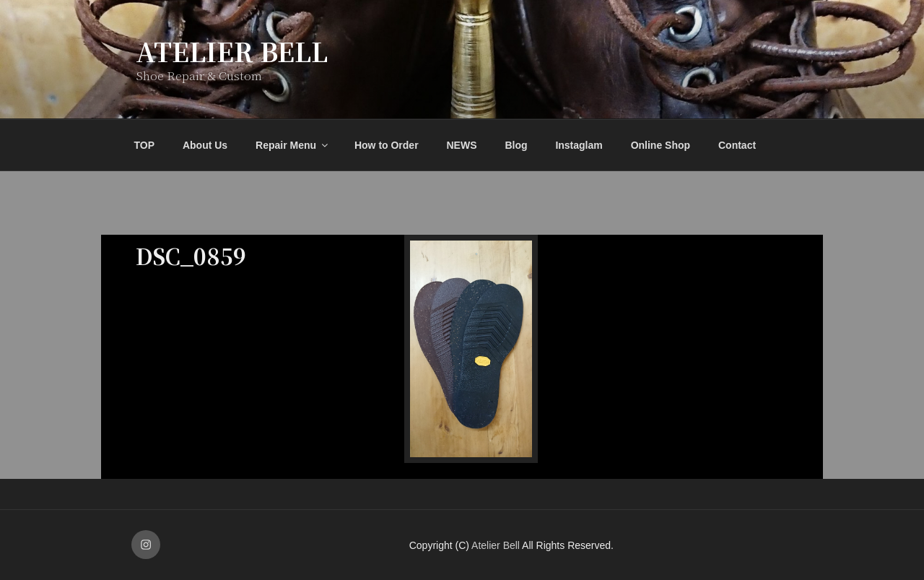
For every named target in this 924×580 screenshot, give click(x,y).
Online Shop (661, 145)
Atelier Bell (232, 51)
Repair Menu (293, 145)
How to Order (387, 145)
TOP (145, 145)
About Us (205, 145)
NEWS (462, 145)
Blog (516, 145)
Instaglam (579, 145)
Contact (737, 145)
